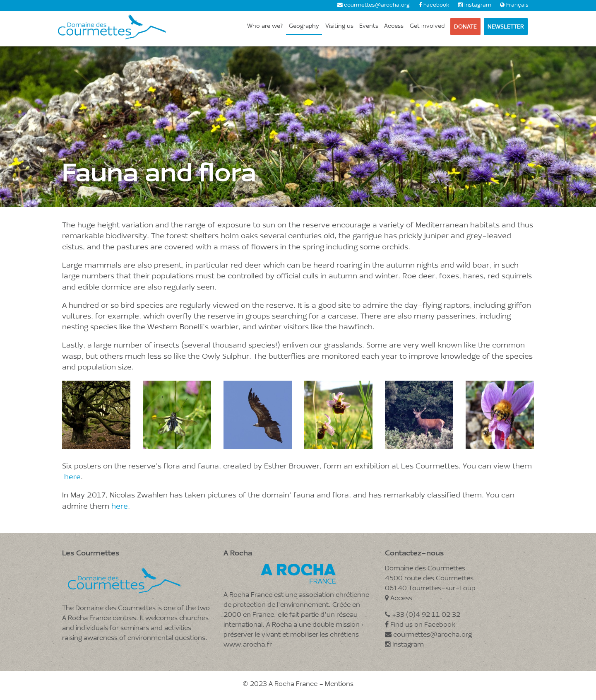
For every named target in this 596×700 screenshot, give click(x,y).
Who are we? (265, 26)
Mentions (339, 684)
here (72, 478)
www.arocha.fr (248, 645)
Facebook (436, 5)
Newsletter (506, 26)
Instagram (478, 5)
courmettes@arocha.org (377, 5)
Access (394, 26)
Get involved (427, 26)
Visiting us (339, 26)
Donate (465, 26)
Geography (304, 26)
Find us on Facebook (420, 625)
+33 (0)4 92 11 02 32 (423, 615)
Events (369, 26)
